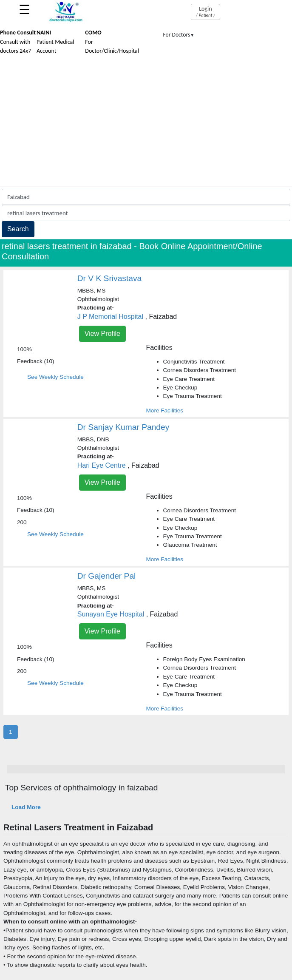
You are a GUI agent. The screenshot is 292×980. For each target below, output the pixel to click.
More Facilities (165, 410)
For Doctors (179, 35)
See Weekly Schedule (55, 377)
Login (206, 11)
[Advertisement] (146, 123)
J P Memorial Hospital (110, 317)
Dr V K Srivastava (109, 278)
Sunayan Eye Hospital (111, 614)
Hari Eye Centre (102, 465)
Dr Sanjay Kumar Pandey (123, 427)
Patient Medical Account (55, 42)
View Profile (102, 334)
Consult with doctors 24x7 (18, 42)
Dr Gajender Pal (107, 576)
